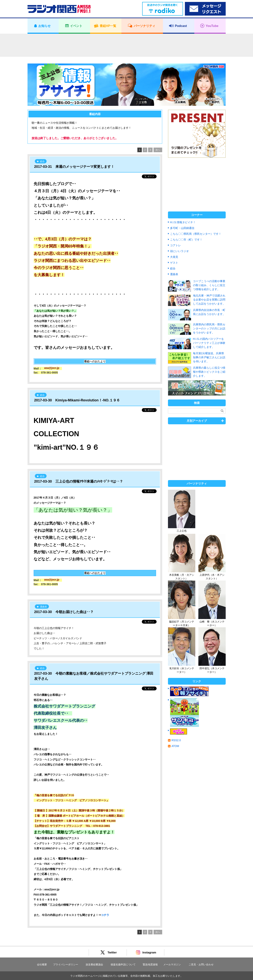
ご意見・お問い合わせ (201, 965)
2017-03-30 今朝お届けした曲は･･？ (64, 612)
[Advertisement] (127, 45)
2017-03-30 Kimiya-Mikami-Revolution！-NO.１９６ (77, 400)
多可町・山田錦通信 (182, 228)
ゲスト (174, 263)
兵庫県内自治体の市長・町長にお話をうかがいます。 (209, 312)
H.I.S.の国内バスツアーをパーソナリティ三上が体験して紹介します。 (209, 343)
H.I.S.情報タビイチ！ (183, 222)
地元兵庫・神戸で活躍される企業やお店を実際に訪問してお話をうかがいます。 (209, 300)
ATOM (175, 746)
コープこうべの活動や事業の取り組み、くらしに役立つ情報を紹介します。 (209, 285)
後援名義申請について (123, 965)
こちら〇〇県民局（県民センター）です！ (196, 234)
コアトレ (175, 245)
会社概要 (42, 965)
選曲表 (174, 274)
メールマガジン (172, 965)
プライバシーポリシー (66, 965)
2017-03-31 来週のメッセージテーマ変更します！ (74, 167)
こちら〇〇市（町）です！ (186, 240)
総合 (173, 268)
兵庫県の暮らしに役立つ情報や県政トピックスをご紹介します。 (209, 372)
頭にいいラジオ (180, 251)
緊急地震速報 (150, 965)
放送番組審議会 (94, 965)
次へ (158, 150)
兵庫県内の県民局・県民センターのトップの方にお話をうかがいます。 (209, 328)
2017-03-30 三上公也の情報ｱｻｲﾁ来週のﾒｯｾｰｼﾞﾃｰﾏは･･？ (79, 481)
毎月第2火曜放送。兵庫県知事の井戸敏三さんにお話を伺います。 (209, 357)
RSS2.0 (176, 740)
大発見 (174, 257)
